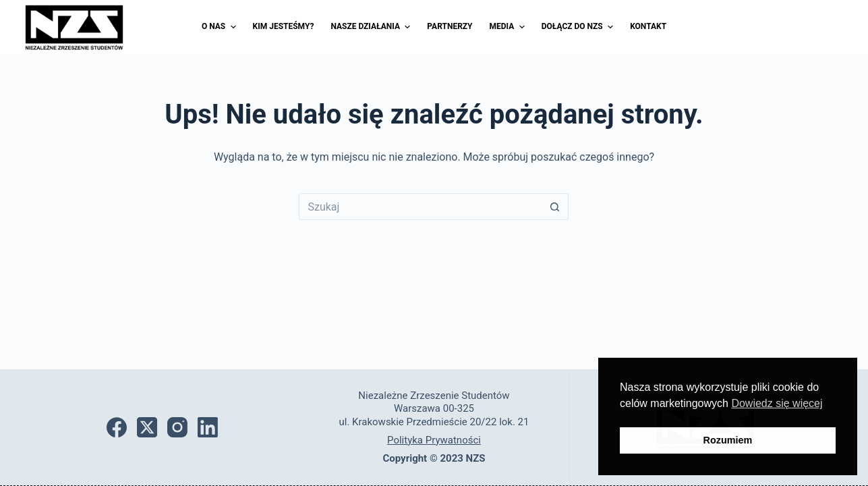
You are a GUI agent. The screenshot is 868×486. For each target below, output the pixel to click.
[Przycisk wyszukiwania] (555, 207)
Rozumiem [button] (728, 440)
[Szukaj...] (420, 207)
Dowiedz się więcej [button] (777, 403)
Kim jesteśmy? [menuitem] (284, 26)
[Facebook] (117, 427)
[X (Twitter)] (147, 427)
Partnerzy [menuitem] (450, 26)
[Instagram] (177, 427)
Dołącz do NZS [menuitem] (579, 27)
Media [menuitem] (509, 27)
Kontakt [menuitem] (648, 26)
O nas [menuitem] (221, 27)
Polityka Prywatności (434, 440)
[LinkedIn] (208, 427)
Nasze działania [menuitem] (372, 27)
